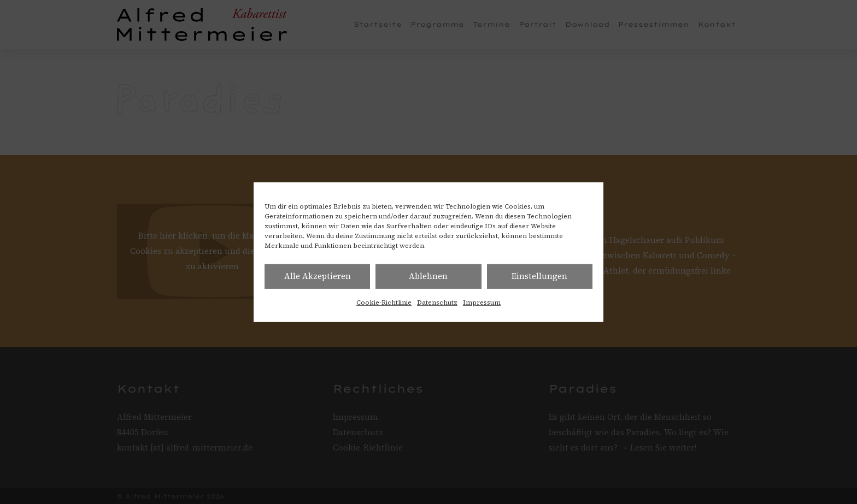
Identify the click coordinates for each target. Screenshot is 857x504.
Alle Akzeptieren (318, 276)
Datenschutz (437, 302)
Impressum (482, 302)
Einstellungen (539, 276)
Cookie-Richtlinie (384, 302)
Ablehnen (428, 276)
